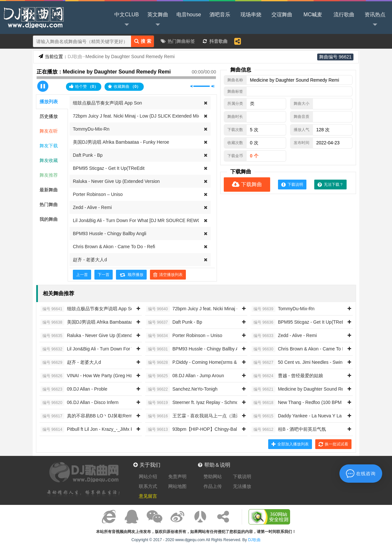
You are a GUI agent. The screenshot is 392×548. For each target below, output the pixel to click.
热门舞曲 (49, 204)
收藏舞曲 (124, 87)
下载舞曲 (247, 184)
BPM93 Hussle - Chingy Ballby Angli (110, 234)
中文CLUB (127, 20)
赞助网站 (213, 476)
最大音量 (213, 86)
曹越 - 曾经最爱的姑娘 (287, 376)
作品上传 (213, 486)
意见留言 (148, 496)
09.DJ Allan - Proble (74, 389)
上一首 (82, 275)
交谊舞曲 (282, 15)
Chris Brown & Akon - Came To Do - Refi (114, 247)
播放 (43, 86)
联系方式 (148, 486)
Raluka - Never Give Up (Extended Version (116, 181)
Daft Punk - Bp (88, 155)
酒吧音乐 (220, 15)
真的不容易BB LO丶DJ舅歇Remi (87, 416)
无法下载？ (330, 185)
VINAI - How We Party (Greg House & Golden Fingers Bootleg (117, 376)
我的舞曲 (49, 219)
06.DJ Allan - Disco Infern (80, 403)
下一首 (104, 275)
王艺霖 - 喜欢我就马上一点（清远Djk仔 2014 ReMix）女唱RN (222, 416)
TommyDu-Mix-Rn (91, 129)
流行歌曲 (344, 15)
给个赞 (84, 86)
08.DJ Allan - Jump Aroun (185, 376)
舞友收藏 (49, 160)
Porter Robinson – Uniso (98, 194)
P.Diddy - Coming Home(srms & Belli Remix (204, 363)
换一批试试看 (333, 444)
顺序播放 (131, 275)
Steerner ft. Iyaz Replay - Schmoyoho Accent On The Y (215, 403)
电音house (189, 15)
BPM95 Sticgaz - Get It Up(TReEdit (109, 168)
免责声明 (177, 476)
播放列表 (49, 102)
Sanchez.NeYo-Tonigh (182, 389)
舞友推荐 (49, 175)
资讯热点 (375, 20)
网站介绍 (148, 476)
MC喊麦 (313, 15)
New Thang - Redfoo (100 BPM (297, 403)
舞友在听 (49, 131)
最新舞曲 (49, 190)
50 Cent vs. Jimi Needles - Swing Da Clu (306, 363)
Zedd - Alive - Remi (92, 207)
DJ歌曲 (33, 17)
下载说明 (292, 185)
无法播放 (242, 486)
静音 (192, 86)
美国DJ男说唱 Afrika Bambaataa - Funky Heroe (121, 142)
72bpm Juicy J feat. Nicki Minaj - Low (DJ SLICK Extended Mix (136, 116)
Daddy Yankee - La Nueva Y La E (299, 416)
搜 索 (143, 41)
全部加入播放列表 (290, 444)
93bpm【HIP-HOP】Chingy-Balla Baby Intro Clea (210, 429)
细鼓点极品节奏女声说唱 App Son (107, 103)
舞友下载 (49, 146)
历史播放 (49, 116)
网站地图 (177, 486)
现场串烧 (251, 15)
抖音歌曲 (219, 41)
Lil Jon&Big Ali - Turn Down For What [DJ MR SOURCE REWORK (140, 220)
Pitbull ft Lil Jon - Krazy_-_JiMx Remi (91, 429)
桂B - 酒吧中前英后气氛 (289, 429)
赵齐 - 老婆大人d (90, 260)
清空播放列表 (168, 275)
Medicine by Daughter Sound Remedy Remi (309, 389)
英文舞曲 (158, 20)
